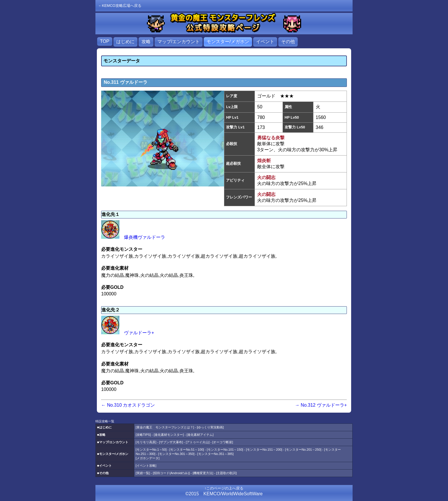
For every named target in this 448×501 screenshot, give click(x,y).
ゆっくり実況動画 (210, 427)
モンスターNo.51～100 (187, 450)
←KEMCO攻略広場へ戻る (120, 6)
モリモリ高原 (146, 442)
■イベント (104, 466)
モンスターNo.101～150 (225, 450)
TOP (105, 41)
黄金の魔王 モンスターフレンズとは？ (165, 427)
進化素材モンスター (169, 435)
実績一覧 (143, 473)
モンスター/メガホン (228, 42)
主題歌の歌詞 (226, 473)
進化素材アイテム (200, 435)
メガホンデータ (148, 458)
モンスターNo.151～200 (264, 450)
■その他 (103, 473)
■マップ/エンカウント (113, 442)
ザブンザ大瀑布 (171, 442)
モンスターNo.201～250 (303, 450)
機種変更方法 (203, 473)
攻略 (146, 42)
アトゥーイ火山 (198, 442)
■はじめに (104, 427)
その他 (288, 42)
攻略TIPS (143, 435)
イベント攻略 (146, 466)
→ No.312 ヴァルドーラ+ (321, 405)
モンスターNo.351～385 (216, 454)
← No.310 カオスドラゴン (128, 405)
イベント (265, 42)
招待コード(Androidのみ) (171, 473)
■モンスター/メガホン (113, 454)
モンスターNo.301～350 (176, 454)
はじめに (125, 42)
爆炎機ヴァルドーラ (133, 237)
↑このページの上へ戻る (224, 488)
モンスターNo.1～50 (151, 450)
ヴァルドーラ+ (128, 333)
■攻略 (101, 435)
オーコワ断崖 (223, 442)
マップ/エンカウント (179, 42)
